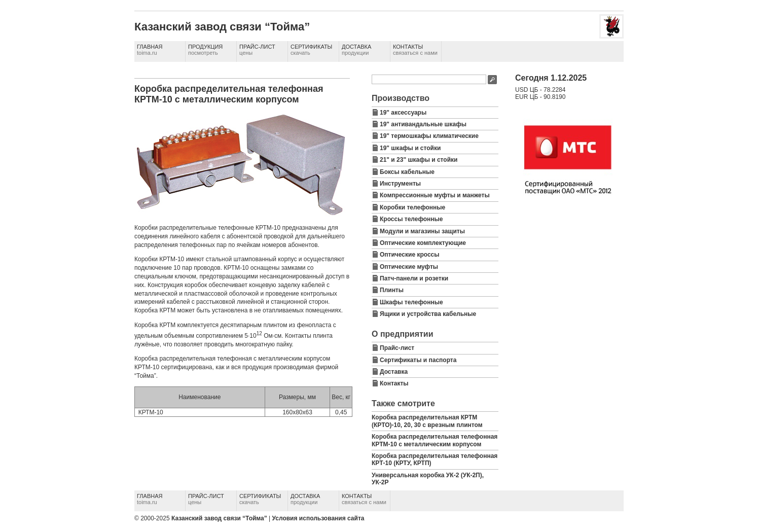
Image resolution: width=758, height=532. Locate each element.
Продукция (205, 50)
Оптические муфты (409, 267)
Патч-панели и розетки (414, 278)
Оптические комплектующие (423, 243)
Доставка (356, 50)
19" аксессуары (403, 113)
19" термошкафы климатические (429, 136)
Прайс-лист (257, 50)
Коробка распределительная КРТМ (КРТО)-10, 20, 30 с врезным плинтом (427, 421)
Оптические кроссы (410, 255)
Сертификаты (311, 50)
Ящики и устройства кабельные (428, 314)
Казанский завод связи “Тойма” (219, 518)
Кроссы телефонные (411, 219)
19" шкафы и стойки (410, 148)
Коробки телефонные (412, 207)
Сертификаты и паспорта (418, 360)
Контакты (415, 50)
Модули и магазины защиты (422, 231)
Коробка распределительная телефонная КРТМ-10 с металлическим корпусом (435, 440)
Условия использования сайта (318, 518)
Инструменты (400, 184)
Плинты (392, 290)
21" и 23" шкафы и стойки (419, 160)
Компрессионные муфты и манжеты (435, 195)
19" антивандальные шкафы (423, 124)
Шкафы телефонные (411, 302)
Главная (150, 50)
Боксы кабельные (407, 172)
